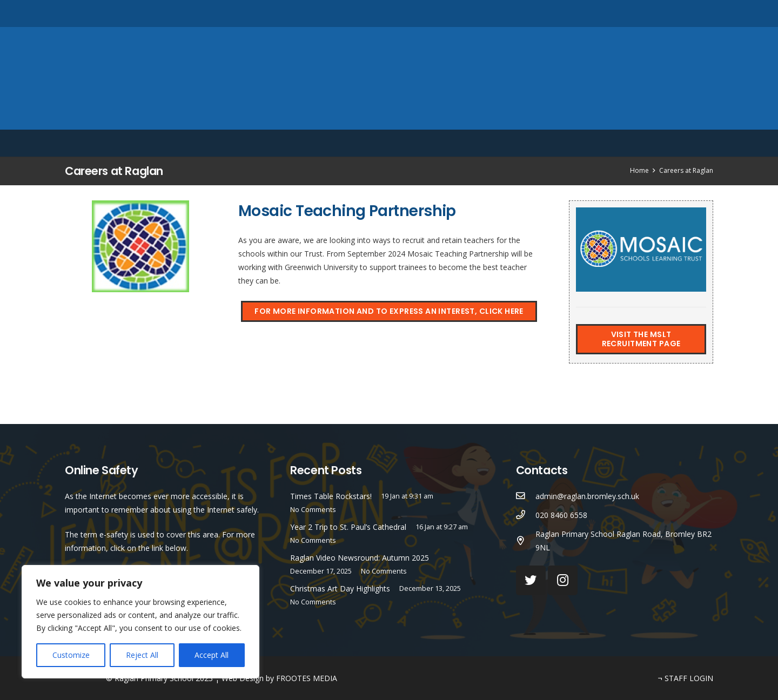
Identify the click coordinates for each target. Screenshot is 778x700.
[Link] (389, 78)
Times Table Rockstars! (331, 496)
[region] (140, 622)
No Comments (313, 510)
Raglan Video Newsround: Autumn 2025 (360, 558)
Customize (71, 655)
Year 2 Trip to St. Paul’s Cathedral (348, 527)
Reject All (142, 655)
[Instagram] (675, 14)
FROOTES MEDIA (307, 678)
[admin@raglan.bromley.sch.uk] (526, 496)
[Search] (707, 13)
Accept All (212, 655)
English (646, 143)
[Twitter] (657, 13)
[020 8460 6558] (526, 515)
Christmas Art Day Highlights (340, 588)
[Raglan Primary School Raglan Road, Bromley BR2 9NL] (526, 541)
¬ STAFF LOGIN (686, 678)
